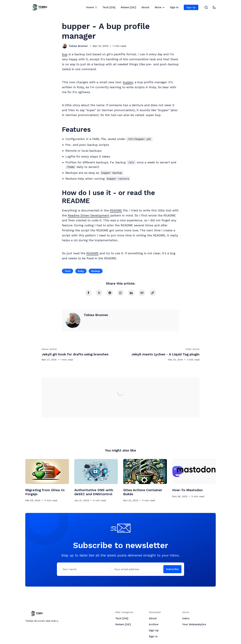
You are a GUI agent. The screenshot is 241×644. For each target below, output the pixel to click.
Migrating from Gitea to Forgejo (45, 492)
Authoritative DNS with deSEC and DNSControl (94, 492)
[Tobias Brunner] (65, 46)
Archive (154, 624)
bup (65, 54)
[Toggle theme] (214, 7)
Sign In (153, 636)
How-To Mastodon (187, 490)
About (145, 7)
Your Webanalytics (194, 624)
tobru (186, 618)
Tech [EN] (109, 7)
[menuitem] (92, 7)
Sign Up (191, 7)
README (116, 210)
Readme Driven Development (89, 215)
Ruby (81, 271)
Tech (68, 271)
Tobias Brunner (78, 46)
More (160, 8)
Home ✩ (92, 7)
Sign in (174, 7)
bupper (128, 82)
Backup (96, 271)
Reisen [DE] (128, 7)
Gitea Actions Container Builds (143, 492)
